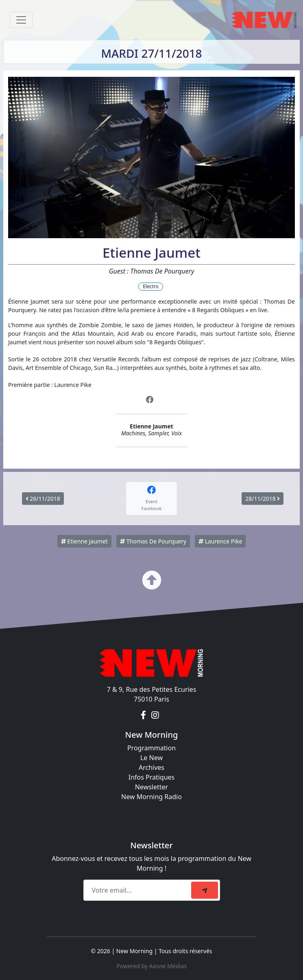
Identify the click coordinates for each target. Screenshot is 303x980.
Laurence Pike (220, 541)
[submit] (205, 890)
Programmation (151, 748)
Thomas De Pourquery (153, 541)
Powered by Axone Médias (151, 966)
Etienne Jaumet (84, 541)
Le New (151, 758)
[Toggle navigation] (21, 20)
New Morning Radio (151, 797)
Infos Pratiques (152, 777)
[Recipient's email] (138, 890)
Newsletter (151, 787)
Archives (151, 767)
